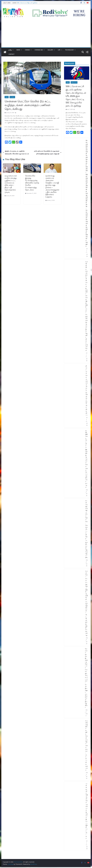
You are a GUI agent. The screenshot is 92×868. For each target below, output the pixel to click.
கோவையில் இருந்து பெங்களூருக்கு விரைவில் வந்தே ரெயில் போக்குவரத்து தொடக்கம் (32, 183)
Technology (69, 50)
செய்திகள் (12, 97)
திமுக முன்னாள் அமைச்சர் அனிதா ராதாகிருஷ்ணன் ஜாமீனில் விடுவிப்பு (87, 390)
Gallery (50, 50)
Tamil (7, 97)
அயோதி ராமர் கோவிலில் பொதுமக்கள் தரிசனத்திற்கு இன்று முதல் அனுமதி (48, 152)
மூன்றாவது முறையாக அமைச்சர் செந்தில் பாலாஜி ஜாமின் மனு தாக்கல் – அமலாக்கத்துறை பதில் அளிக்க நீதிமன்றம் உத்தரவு (52, 186)
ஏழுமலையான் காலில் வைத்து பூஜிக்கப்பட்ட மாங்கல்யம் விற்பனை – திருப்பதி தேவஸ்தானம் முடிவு (11, 184)
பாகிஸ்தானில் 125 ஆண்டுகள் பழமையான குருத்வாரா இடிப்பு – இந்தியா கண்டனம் (87, 811)
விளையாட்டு (74, 82)
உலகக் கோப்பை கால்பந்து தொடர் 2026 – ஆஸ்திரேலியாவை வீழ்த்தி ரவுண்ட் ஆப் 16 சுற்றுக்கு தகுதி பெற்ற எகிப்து (87, 603)
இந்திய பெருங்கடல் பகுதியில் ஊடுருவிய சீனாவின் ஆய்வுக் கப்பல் (16, 152)
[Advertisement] (46, 34)
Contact (11, 54)
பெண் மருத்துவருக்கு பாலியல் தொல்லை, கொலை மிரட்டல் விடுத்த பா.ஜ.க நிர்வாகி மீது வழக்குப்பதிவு (87, 529)
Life (59, 50)
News (18, 50)
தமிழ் (10, 50)
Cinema (27, 50)
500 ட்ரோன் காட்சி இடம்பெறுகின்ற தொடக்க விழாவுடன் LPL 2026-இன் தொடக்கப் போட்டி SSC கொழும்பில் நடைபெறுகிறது (76, 96)
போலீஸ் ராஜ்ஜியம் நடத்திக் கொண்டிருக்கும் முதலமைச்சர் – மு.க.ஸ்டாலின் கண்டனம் (87, 745)
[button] (13, 50)
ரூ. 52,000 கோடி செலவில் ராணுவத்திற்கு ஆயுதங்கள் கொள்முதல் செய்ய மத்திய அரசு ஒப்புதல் (87, 459)
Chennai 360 (39, 50)
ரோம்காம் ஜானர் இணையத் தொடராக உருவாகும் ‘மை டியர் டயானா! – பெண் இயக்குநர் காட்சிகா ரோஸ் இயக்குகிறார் (86, 678)
